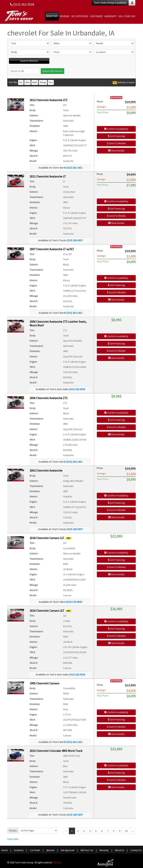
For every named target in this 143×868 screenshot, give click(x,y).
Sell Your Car (87, 850)
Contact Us (136, 850)
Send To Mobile (116, 143)
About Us (119, 850)
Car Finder (35, 850)
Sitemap (57, 863)
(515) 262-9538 (77, 389)
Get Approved (67, 850)
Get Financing (116, 136)
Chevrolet (13, 839)
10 (126, 831)
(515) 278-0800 (74, 602)
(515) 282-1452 (74, 168)
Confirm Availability (116, 129)
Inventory (19, 850)
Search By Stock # (53, 71)
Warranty (104, 850)
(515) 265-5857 (75, 240)
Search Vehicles (29, 61)
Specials (50, 850)
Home (5, 850)
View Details (116, 151)
